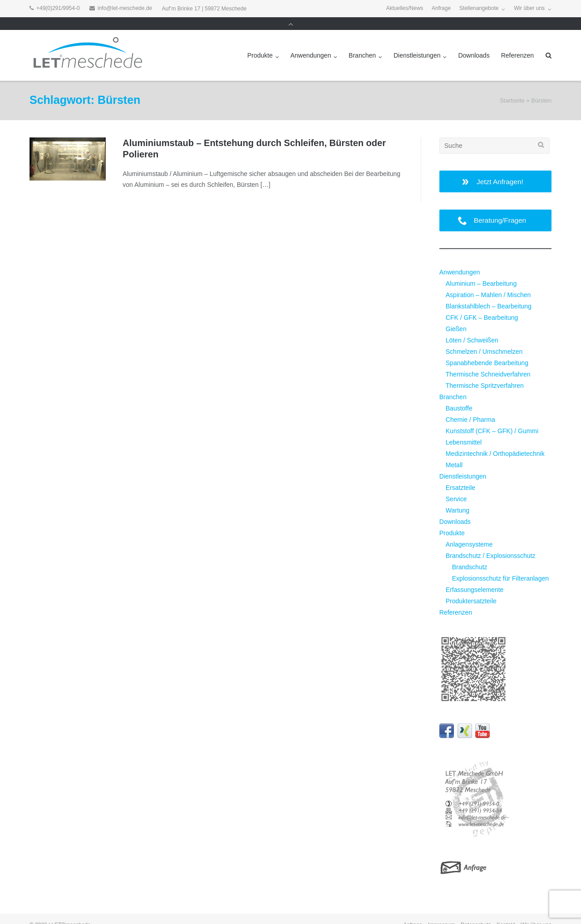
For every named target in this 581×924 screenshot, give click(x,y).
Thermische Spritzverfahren (485, 373)
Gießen (456, 316)
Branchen (362, 43)
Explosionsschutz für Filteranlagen (500, 566)
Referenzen (517, 43)
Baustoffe (459, 396)
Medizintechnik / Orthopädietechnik (495, 441)
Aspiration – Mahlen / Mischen (488, 283)
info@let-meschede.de (125, 9)
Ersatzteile (460, 475)
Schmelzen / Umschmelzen (484, 339)
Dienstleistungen (417, 43)
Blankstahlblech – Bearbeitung (489, 294)
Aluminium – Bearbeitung (481, 271)
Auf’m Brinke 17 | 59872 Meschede (204, 9)
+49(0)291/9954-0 (58, 9)
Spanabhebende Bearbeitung (487, 350)
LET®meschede (71, 913)
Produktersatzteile (471, 588)
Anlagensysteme (469, 532)
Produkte (260, 43)
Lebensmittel (464, 430)
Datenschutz (476, 913)
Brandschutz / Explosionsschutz (491, 543)
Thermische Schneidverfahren (488, 362)
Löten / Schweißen (472, 328)
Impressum (441, 913)
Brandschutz (470, 554)
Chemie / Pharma (470, 407)
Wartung (458, 498)
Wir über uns (529, 9)
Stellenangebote (479, 9)
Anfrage (441, 9)
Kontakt (506, 913)
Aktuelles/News (404, 9)
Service (456, 486)
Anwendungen (311, 43)
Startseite (512, 88)
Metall (454, 452)
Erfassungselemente (475, 577)
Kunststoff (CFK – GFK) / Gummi (492, 418)
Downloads (474, 43)
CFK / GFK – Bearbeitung (482, 305)
